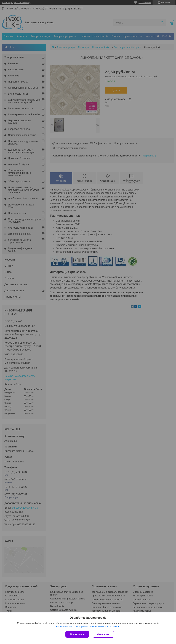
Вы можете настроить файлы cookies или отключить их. (87, 626)
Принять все (77, 634)
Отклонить (103, 634)
